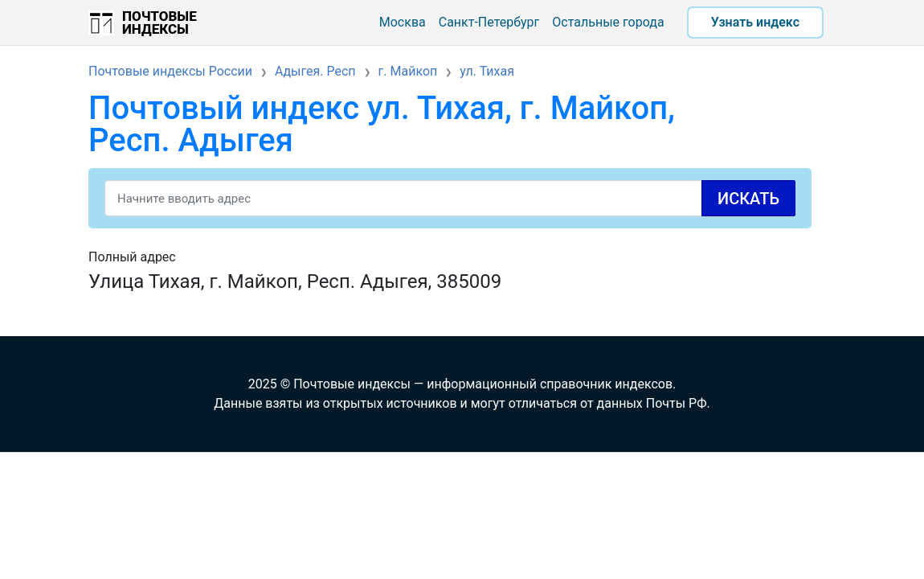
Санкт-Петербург (489, 22)
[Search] (450, 198)
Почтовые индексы (159, 23)
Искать (748, 199)
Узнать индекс (755, 22)
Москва (403, 22)
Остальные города (608, 22)
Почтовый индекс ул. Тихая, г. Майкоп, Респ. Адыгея (382, 124)
